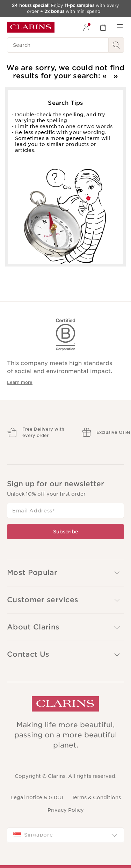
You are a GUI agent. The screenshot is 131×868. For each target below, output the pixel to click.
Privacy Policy (66, 810)
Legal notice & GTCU (37, 797)
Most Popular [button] (64, 573)
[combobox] (65, 835)
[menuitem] (86, 27)
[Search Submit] (116, 45)
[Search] (58, 45)
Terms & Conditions (96, 797)
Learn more (20, 382)
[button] (65, 600)
